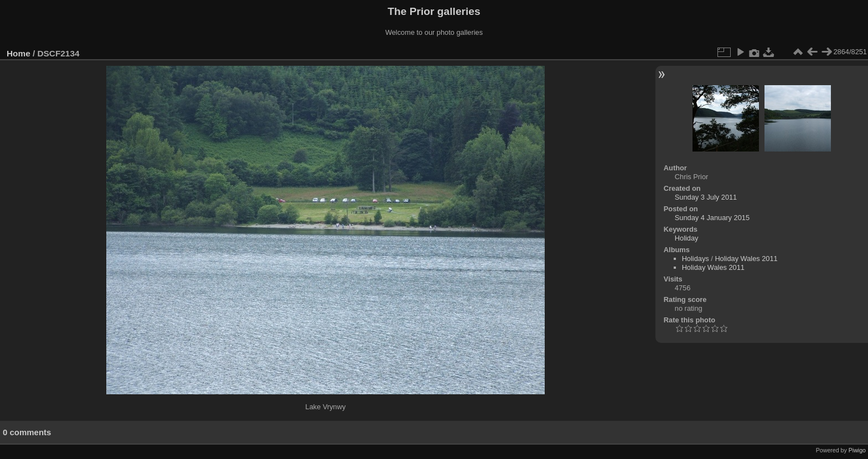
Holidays (696, 259)
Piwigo (857, 450)
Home (19, 53)
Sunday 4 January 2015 (712, 218)
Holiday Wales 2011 (746, 259)
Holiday (687, 238)
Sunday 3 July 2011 (706, 197)
